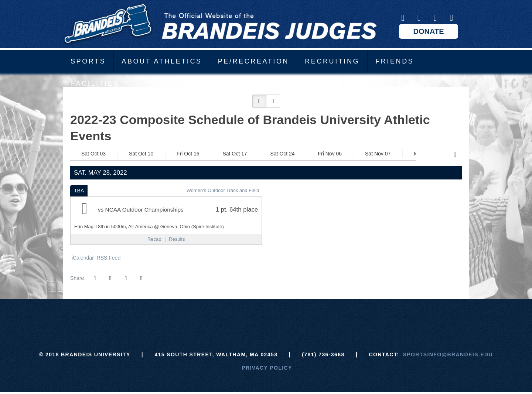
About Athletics (162, 61)
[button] (259, 101)
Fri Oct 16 (188, 154)
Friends (395, 61)
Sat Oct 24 (283, 154)
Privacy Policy (267, 368)
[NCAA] (294, 317)
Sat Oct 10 (141, 154)
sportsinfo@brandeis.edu (448, 354)
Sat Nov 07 (378, 154)
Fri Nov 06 (330, 154)
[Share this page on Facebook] (95, 278)
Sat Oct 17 (235, 154)
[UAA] (266, 317)
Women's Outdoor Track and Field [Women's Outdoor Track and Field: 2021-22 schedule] (223, 190)
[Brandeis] (211, 317)
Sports (88, 61)
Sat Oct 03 (93, 154)
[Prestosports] (321, 317)
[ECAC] (238, 317)
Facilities (95, 83)
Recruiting (332, 61)
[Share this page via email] (126, 278)
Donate (429, 31)
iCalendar (82, 258)
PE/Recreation (254, 61)
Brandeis (220, 24)
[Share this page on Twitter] (110, 278)
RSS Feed (108, 258)
